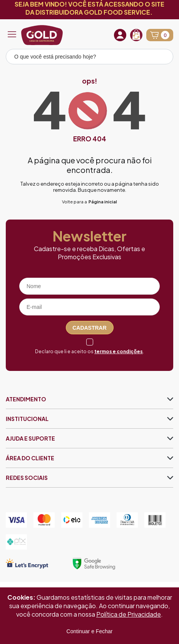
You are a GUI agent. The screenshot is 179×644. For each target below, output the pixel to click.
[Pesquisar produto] (162, 58)
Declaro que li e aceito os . (89, 351)
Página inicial (103, 202)
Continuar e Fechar (90, 631)
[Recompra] (136, 35)
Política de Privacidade (129, 614)
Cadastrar (89, 328)
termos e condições (119, 351)
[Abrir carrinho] (160, 35)
